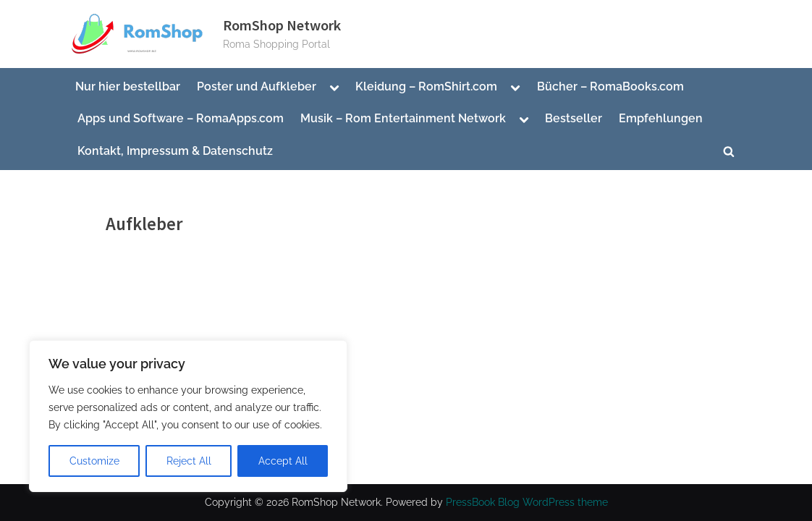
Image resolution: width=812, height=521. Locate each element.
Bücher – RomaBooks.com (610, 86)
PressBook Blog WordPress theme (527, 502)
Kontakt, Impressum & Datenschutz (175, 151)
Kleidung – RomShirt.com (426, 86)
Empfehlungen (661, 118)
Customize (94, 461)
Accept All (283, 461)
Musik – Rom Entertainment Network (403, 118)
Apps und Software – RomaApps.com (181, 118)
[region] (188, 416)
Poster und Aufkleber (257, 86)
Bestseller (574, 118)
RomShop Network (282, 25)
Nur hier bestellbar (128, 86)
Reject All (189, 461)
